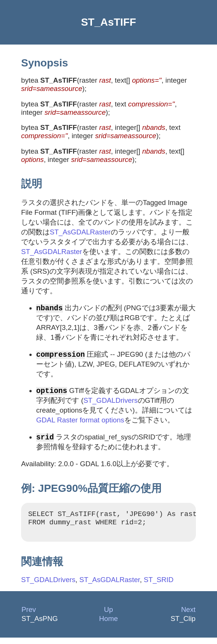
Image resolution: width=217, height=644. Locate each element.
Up (108, 616)
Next (188, 616)
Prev (29, 616)
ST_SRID (159, 586)
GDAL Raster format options (80, 422)
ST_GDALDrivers (110, 403)
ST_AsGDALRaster (80, 232)
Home (108, 625)
